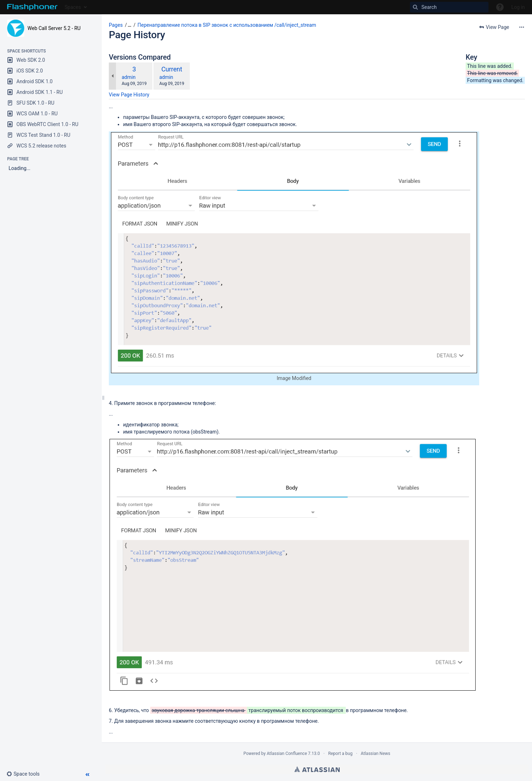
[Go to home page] (32, 7)
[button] (26, 774)
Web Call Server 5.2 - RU (54, 28)
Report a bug (340, 754)
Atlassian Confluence (287, 754)
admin (129, 77)
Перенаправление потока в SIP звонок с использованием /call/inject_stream (227, 25)
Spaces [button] (73, 7)
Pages (116, 25)
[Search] (449, 7)
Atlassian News (376, 754)
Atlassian (317, 769)
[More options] (522, 27)
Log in (518, 7)
